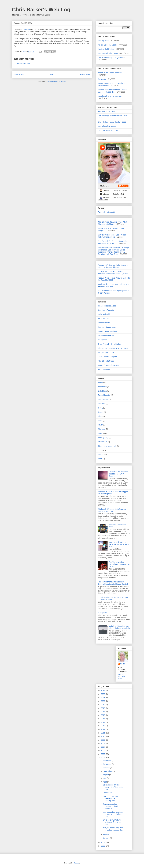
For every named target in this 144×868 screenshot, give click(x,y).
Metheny (102, 429)
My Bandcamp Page (106, 335)
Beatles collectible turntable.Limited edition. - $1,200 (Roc (112, 91)
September (108, 771)
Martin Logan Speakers (108, 331)
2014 (103, 722)
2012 (103, 729)
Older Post (85, 75)
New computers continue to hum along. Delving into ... (113, 814)
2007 (103, 747)
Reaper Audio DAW (106, 353)
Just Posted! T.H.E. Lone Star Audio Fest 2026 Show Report (113, 242)
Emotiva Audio (104, 323)
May (105, 778)
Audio (101, 382)
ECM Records (104, 319)
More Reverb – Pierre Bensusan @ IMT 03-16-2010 (119, 544)
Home (52, 75)
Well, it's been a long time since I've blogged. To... (113, 829)
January (107, 838)
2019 (103, 705)
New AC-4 (102, 79)
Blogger (76, 863)
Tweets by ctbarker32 (107, 212)
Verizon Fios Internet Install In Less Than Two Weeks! (114, 598)
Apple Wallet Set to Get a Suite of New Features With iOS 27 (114, 285)
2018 (103, 708)
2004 (103, 758)
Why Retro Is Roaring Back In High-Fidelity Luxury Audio (113, 236)
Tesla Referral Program (108, 357)
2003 (103, 842)
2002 (103, 846)
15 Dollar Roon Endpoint (108, 130)
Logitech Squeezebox (107, 327)
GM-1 (100, 408)
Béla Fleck (102, 391)
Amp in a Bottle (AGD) (107, 111)
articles (27, 29)
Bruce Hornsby (104, 395)
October (107, 768)
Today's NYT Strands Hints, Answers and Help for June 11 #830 (113, 266)
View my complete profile (121, 676)
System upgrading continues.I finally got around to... (112, 806)
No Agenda (103, 340)
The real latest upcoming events (111, 58)
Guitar (101, 412)
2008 (103, 743)
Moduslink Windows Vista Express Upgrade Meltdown (112, 510)
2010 (103, 736)
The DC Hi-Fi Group (106, 361)
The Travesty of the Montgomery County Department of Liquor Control (113, 583)
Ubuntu (101, 454)
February (107, 834)
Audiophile (102, 387)
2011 (103, 733)
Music (101, 433)
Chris (123, 664)
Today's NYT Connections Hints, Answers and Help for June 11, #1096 (113, 273)
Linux (100, 421)
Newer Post (19, 75)
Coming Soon (104, 41)
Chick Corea (103, 399)
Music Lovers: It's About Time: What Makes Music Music (113, 223)
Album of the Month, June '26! (110, 73)
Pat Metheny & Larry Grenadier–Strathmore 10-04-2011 (119, 564)
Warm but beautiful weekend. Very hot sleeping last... (111, 799)
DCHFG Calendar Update (109, 53)
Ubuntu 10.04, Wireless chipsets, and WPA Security (118, 474)
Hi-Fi (100, 416)
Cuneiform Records (106, 310)
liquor (100, 425)
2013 (103, 726)
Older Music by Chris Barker (110, 344)
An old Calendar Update (108, 45)
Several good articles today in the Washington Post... (113, 787)
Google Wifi (103, 613)
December (108, 761)
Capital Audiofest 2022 (107, 126)
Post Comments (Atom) (57, 81)
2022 (103, 694)
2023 (103, 690)
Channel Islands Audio (107, 306)
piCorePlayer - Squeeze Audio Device (113, 348)
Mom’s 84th (107, 793)
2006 (103, 750)
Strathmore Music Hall (107, 446)
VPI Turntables (104, 369)
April (105, 782)
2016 (103, 715)
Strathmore (103, 442)
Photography (103, 437)
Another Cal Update (106, 49)
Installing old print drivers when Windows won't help (119, 627)
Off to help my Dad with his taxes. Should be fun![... (112, 822)
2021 (103, 698)
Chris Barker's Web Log (41, 10)
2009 (103, 740)
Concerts (102, 404)
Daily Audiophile (105, 314)
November (108, 764)
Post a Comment (24, 63)
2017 (103, 712)
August (106, 775)
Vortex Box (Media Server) (109, 365)
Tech (100, 450)
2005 (103, 754)
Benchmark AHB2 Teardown (110, 96)
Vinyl (100, 459)
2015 (103, 719)
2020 (103, 701)
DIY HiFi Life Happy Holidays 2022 (112, 122)
